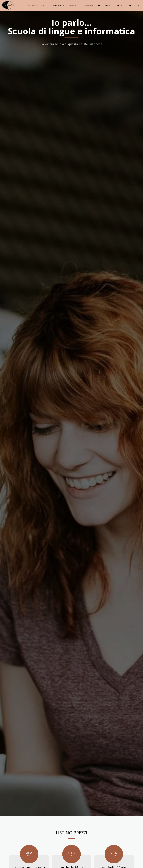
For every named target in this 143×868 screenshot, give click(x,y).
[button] (130, 6)
